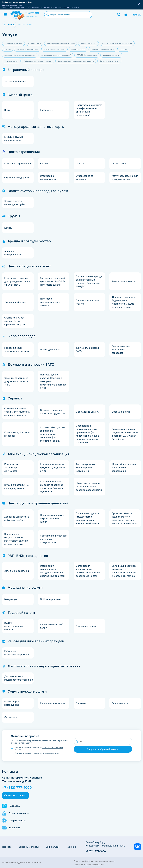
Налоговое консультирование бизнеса (50, 302)
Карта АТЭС (47, 110)
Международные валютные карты (61, 43)
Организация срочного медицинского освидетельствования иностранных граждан (124, 571)
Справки (123, 49)
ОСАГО (80, 164)
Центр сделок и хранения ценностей (56, 55)
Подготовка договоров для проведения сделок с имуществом (17, 281)
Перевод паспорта (50, 349)
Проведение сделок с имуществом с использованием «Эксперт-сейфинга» (88, 518)
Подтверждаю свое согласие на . (39, 749)
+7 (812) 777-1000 (32, 13)
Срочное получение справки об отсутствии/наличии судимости (17, 412)
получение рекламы (50, 753)
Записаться (52, 847)
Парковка (81, 703)
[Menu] (5, 15)
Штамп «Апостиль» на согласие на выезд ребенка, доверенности (89, 487)
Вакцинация (11, 599)
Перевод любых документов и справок (17, 349)
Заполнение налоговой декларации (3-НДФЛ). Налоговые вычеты (53, 281)
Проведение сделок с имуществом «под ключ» (52, 518)
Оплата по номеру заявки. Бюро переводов (122, 349)
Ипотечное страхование (18, 164)
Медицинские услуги (111, 55)
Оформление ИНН (121, 412)
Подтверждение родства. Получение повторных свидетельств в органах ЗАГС (53, 381)
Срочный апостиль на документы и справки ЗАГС (16, 381)
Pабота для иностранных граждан (38, 61)
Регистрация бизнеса (123, 281)
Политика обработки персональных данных (95, 861)
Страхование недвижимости (48, 178)
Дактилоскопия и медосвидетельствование (76, 61)
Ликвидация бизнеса (16, 302)
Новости (7, 847)
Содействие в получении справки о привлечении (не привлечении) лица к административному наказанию (87, 434)
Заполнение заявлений (17, 571)
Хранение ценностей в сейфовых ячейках (17, 518)
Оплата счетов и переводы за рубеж (117, 43)
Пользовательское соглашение (89, 865)
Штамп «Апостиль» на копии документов (16, 487)
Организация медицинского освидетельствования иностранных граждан (52, 571)
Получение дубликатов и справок (17, 434)
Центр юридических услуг (55, 49)
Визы (7, 110)
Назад (11, 25)
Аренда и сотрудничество (27, 49)
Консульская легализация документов (11, 468)
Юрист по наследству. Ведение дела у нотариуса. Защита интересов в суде (124, 302)
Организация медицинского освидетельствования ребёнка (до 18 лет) (88, 571)
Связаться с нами (15, 795)
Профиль (136, 15)
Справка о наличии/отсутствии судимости (52, 412)
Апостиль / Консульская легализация (20, 55)
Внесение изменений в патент (53, 626)
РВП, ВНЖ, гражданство (87, 55)
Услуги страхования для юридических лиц (125, 178)
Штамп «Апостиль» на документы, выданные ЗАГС (52, 468)
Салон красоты (120, 703)
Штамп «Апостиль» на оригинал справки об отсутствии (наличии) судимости (52, 487)
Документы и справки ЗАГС (102, 49)
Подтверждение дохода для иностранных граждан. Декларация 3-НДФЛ (89, 281)
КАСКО (44, 164)
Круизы (8, 49)
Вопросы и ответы (29, 847)
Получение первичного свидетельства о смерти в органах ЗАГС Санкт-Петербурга (125, 434)
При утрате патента (87, 626)
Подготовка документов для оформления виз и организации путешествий (89, 110)
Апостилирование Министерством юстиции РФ (86, 468)
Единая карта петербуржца (12, 703)
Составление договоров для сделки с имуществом (53, 539)
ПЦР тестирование (50, 599)
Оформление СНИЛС (87, 412)
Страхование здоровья (17, 178)
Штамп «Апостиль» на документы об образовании (124, 468)
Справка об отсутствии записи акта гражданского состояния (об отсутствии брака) (53, 434)
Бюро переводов (78, 49)
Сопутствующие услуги (109, 61)
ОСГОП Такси (119, 164)
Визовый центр (34, 43)
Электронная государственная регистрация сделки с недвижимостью (16, 539)
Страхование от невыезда (84, 178)
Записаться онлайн (126, 15)
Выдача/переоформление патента (14, 626)
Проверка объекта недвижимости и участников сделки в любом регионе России (124, 518)
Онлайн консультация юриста (88, 302)
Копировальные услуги (53, 703)
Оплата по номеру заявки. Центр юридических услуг (15, 321)
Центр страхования (88, 43)
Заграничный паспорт (13, 43)
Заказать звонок (119, 15)
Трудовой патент (11, 61)
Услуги (30, 24)
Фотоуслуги (11, 717)
